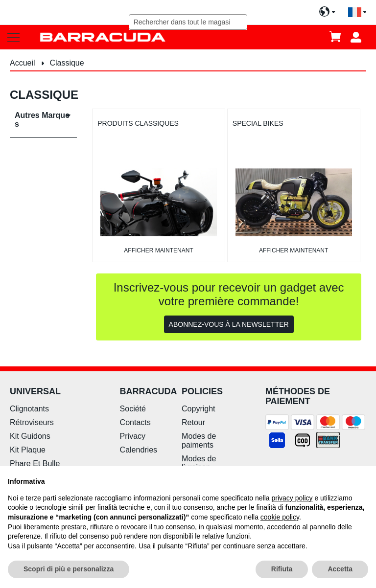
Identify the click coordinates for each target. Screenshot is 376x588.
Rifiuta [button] (282, 569)
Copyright (198, 409)
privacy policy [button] (292, 498)
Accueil (23, 63)
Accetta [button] (340, 569)
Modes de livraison (199, 463)
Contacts (135, 422)
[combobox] (188, 22)
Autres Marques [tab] (42, 120)
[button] (357, 12)
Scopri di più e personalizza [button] (69, 569)
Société (133, 409)
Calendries (139, 450)
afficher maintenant (158, 250)
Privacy (133, 436)
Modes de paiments (199, 441)
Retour (193, 422)
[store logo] (103, 37)
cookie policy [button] (280, 517)
